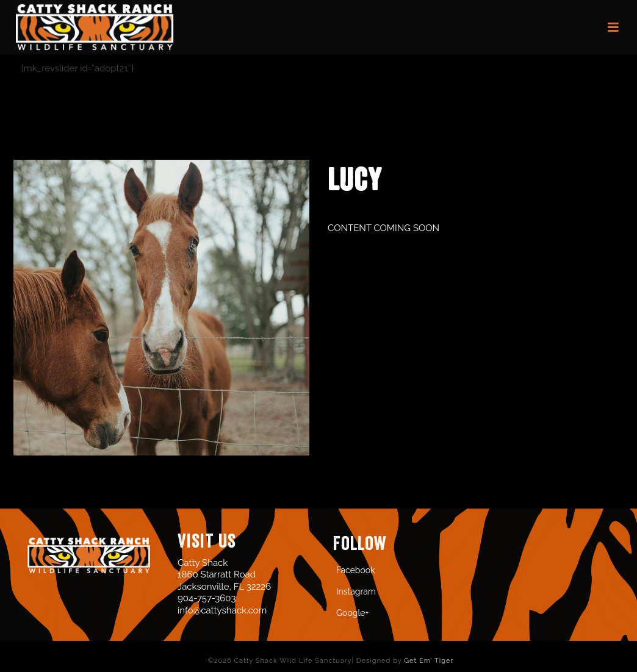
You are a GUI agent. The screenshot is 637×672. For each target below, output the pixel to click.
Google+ (352, 613)
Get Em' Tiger (429, 661)
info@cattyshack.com (222, 610)
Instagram (356, 592)
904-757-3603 (207, 598)
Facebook (356, 570)
